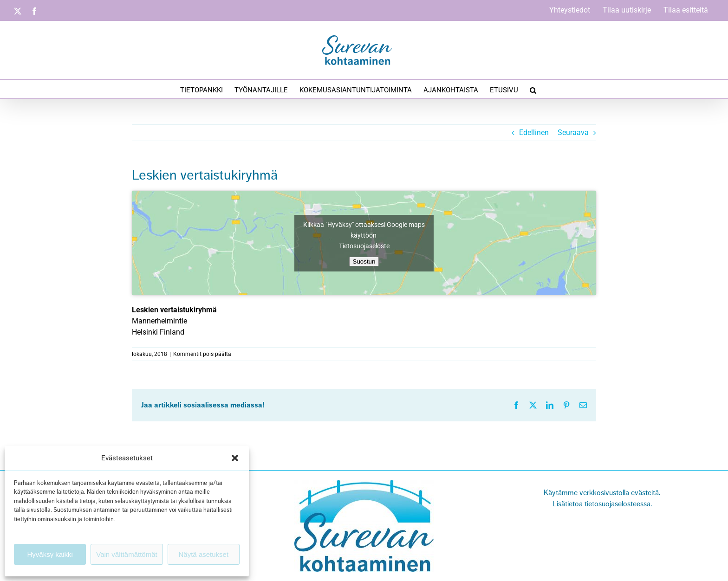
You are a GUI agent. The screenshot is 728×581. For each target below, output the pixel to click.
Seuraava (573, 132)
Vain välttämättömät (127, 554)
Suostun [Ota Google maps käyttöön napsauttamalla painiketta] (364, 261)
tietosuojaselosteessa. (617, 504)
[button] (235, 458)
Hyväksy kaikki (50, 554)
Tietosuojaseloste (364, 246)
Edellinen (534, 132)
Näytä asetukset (204, 554)
